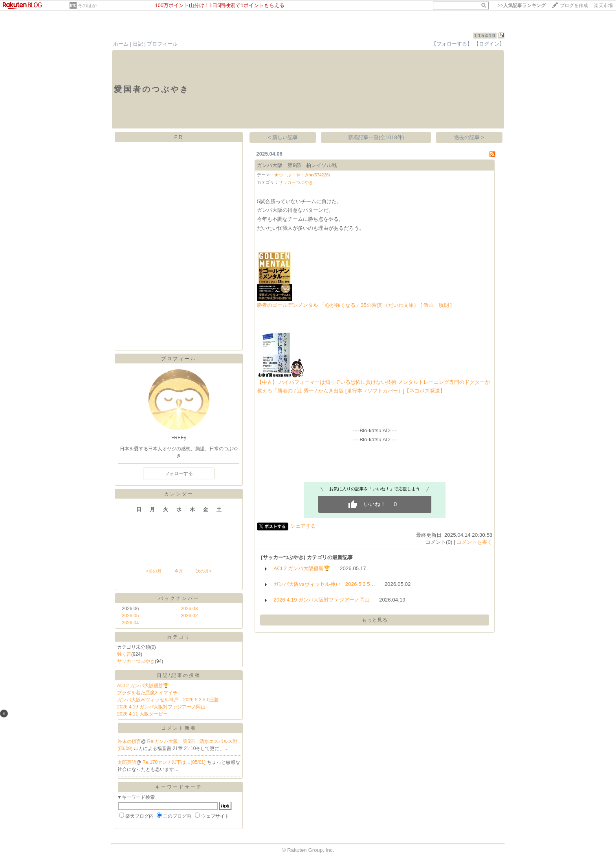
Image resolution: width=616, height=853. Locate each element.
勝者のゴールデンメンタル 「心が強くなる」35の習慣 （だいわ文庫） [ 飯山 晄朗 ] (354, 305)
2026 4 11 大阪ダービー (142, 714)
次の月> (204, 571)
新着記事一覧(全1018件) (376, 137)
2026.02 (189, 616)
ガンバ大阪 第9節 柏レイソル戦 (297, 165)
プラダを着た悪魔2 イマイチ (147, 693)
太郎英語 (127, 762)
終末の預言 (129, 741)
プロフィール (162, 44)
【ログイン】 (489, 44)
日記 (138, 44)
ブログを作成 (574, 6)
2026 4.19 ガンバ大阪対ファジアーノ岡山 (161, 707)
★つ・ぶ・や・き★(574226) (302, 175)
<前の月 (153, 571)
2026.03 (189, 609)
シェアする (303, 526)
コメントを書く (474, 542)
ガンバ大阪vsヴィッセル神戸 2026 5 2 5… (324, 584)
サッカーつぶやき (136, 661)
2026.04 (130, 623)
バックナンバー (179, 598)
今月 (179, 571)
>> (522, 6)
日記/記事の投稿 (179, 675)
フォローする (179, 473)
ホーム (121, 44)
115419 (485, 36)
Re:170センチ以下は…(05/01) (175, 762)
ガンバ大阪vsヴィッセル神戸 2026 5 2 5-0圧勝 (168, 700)
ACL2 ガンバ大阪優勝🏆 (143, 686)
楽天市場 (603, 6)
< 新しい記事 (283, 137)
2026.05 (130, 616)
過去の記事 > (469, 137)
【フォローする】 (452, 44)
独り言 (124, 654)
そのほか (87, 6)
